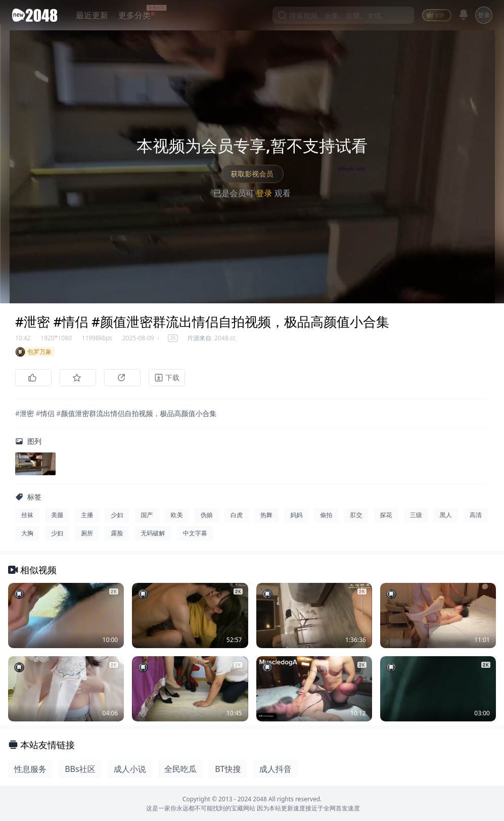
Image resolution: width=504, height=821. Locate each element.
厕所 (87, 533)
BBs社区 (80, 769)
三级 (416, 515)
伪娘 (207, 515)
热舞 (266, 515)
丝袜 (27, 515)
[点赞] (33, 378)
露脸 (117, 533)
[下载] (167, 378)
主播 (87, 515)
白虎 (237, 515)
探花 (386, 515)
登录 (484, 15)
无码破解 (153, 533)
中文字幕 (195, 533)
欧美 (177, 515)
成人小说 (130, 769)
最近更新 (92, 15)
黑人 (446, 515)
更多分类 (134, 15)
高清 (476, 515)
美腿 (57, 515)
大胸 (27, 533)
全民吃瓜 (180, 769)
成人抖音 (276, 769)
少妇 (117, 515)
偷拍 (326, 515)
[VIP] (437, 15)
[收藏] (78, 378)
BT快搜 (228, 769)
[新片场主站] (37, 15)
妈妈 (296, 515)
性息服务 (30, 769)
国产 (147, 515)
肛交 (356, 515)
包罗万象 (33, 352)
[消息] (464, 15)
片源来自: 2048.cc (211, 338)
